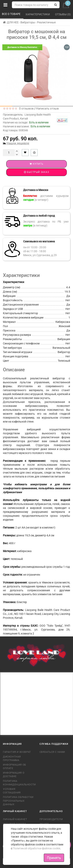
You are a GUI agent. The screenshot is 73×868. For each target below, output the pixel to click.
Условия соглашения (12, 791)
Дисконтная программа (12, 758)
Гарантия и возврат (17, 752)
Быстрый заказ (36, 172)
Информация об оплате (15, 766)
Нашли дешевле (18, 143)
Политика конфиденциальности (18, 783)
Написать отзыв (47, 109)
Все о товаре (11, 14)
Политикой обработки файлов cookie (36, 848)
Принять (54, 858)
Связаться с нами (52, 752)
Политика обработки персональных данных (18, 801)
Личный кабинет (15, 819)
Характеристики (38, 14)
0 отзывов (26, 109)
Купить (36, 164)
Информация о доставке (14, 774)
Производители (51, 819)
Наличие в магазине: (26, 126)
